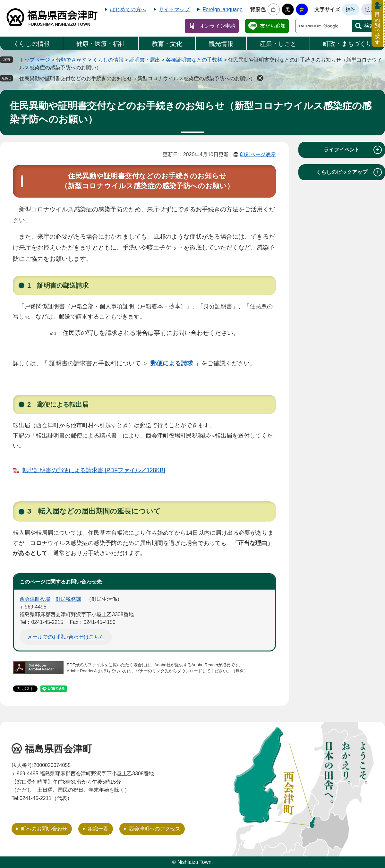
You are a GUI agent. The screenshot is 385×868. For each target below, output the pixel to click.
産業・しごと (278, 44)
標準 (351, 10)
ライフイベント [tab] (353, 150)
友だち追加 (273, 26)
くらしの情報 (31, 44)
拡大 (370, 10)
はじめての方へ (128, 9)
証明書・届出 (145, 60)
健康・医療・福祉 (101, 44)
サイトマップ (174, 9)
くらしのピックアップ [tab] (349, 172)
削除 (260, 78)
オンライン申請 (218, 26)
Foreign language (222, 9)
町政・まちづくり (347, 44)
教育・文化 (167, 44)
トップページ (35, 60)
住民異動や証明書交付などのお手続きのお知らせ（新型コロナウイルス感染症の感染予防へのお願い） (137, 78)
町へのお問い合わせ (44, 829)
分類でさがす (71, 60)
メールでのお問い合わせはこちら (66, 637)
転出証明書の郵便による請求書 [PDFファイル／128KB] (94, 470)
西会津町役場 (35, 599)
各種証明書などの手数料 (194, 60)
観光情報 (221, 44)
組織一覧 (98, 829)
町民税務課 (68, 599)
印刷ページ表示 (258, 154)
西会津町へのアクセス (155, 829)
